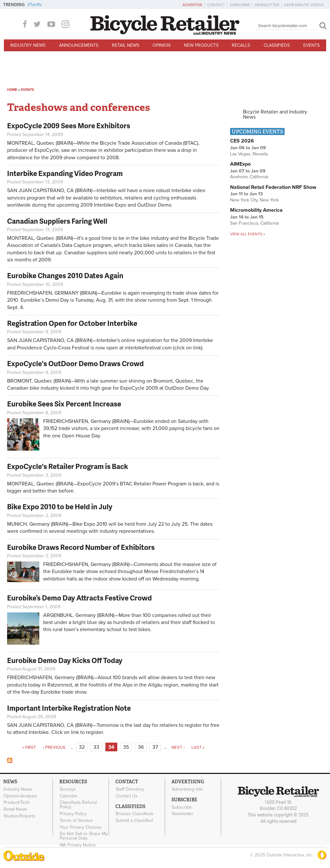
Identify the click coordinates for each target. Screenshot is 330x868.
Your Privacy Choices (81, 827)
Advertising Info (187, 789)
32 (82, 747)
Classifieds (277, 45)
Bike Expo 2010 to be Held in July (60, 507)
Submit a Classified (134, 821)
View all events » (247, 234)
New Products (201, 45)
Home (12, 90)
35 (126, 747)
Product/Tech (17, 803)
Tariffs (36, 5)
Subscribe (240, 5)
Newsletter (267, 5)
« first (29, 747)
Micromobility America (256, 210)
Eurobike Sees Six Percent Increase (64, 404)
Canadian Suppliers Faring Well (57, 221)
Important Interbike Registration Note (69, 708)
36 (141, 747)
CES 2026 (242, 141)
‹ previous (54, 747)
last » (198, 747)
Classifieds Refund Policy (78, 805)
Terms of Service (76, 821)
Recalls (241, 45)
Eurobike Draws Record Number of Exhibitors (81, 547)
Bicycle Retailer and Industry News (275, 114)
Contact (216, 5)
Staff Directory (130, 789)
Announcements (79, 45)
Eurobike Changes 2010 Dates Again (65, 275)
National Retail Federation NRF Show (273, 187)
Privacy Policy (73, 814)
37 (155, 747)
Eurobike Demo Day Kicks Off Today (65, 660)
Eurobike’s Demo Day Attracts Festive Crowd (79, 598)
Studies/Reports (19, 816)
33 (96, 747)
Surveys (68, 789)
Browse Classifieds (135, 814)
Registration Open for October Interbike (72, 323)
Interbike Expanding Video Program (65, 173)
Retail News (126, 45)
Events (311, 45)
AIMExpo (240, 164)
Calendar (68, 796)
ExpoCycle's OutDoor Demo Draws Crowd (75, 363)
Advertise (192, 5)
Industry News (28, 45)
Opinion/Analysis (20, 796)
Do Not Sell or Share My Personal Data (84, 836)
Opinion (161, 45)
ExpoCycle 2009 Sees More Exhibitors (69, 126)
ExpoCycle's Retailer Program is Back (68, 466)
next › (178, 747)
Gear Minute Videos (304, 5)
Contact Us (127, 796)
